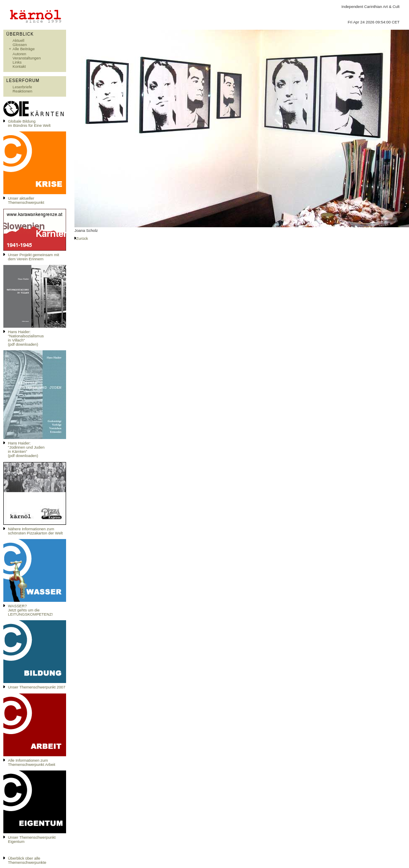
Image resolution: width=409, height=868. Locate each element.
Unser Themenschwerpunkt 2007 (37, 687)
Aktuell (18, 41)
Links (17, 62)
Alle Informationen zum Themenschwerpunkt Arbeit (32, 763)
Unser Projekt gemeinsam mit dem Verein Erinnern (33, 257)
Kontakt (19, 67)
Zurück (82, 239)
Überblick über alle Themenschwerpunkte (27, 860)
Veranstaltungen (27, 58)
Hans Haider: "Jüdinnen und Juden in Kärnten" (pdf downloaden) (26, 449)
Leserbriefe (22, 87)
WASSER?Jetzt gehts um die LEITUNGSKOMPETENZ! (30, 610)
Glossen (20, 45)
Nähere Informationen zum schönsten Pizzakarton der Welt (35, 531)
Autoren (19, 54)
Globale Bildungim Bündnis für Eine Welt (29, 123)
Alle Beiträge (24, 49)
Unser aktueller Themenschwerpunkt (26, 200)
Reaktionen (22, 91)
